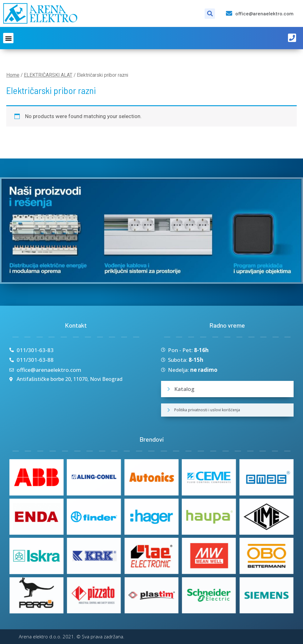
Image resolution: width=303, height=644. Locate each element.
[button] (8, 38)
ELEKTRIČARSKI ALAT (48, 75)
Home (13, 75)
